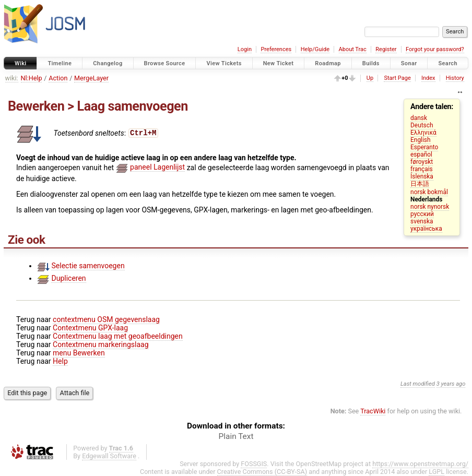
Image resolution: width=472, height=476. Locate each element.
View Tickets (224, 63)
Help (60, 361)
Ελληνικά (423, 133)
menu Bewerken (79, 353)
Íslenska (422, 176)
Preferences (276, 49)
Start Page (397, 78)
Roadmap (328, 63)
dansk (419, 118)
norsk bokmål (429, 192)
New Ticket (279, 63)
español (421, 154)
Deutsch (422, 125)
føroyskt (422, 162)
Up (370, 78)
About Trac (353, 49)
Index (428, 78)
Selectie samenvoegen (88, 266)
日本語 (420, 184)
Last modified (418, 384)
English (420, 140)
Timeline (60, 63)
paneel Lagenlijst (157, 167)
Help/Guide (315, 49)
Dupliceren (68, 278)
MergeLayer (91, 78)
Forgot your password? (435, 49)
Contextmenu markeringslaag (101, 344)
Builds (371, 63)
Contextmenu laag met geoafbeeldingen (118, 336)
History (455, 78)
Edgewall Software (109, 456)
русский (422, 214)
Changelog (108, 63)
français (422, 169)
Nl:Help (32, 78)
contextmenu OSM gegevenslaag (106, 319)
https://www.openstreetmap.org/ (420, 464)
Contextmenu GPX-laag (90, 328)
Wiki (21, 63)
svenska (422, 221)
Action (58, 78)
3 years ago (451, 384)
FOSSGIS (254, 464)
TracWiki (373, 411)
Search (448, 63)
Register (386, 49)
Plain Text (236, 436)
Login (245, 49)
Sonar (409, 63)
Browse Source (165, 63)
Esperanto (424, 147)
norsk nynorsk (430, 207)
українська (426, 229)
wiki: (12, 78)
